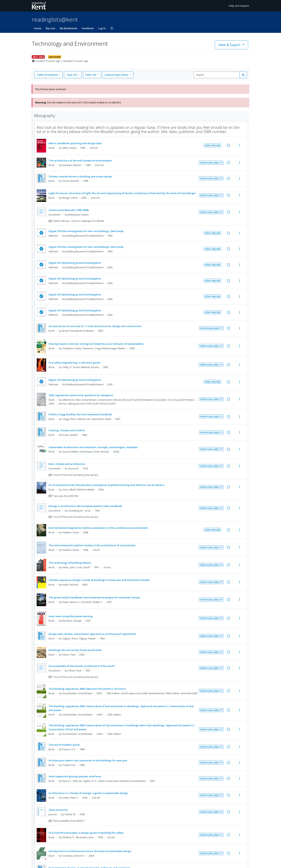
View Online (212, 145)
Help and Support (239, 6)
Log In (102, 28)
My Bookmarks (69, 28)
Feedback (88, 28)
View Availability (211, 163)
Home (38, 28)
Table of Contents (48, 75)
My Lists (51, 28)
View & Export (230, 45)
